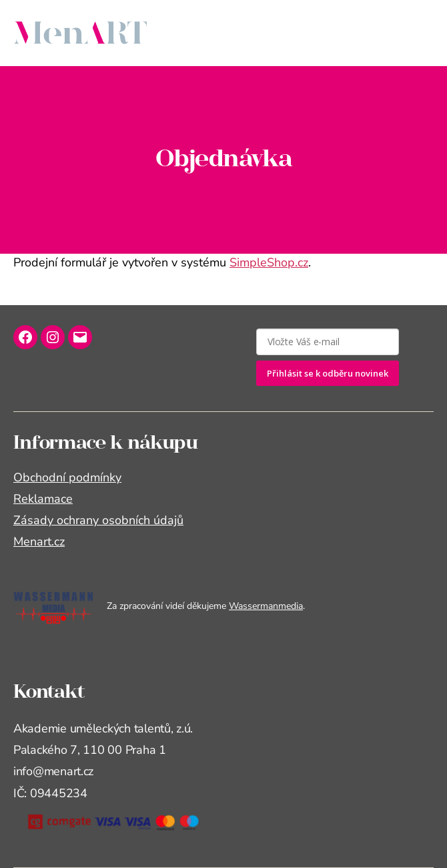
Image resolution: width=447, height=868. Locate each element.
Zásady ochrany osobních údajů (98, 520)
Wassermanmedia (266, 606)
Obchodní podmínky (67, 477)
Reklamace (43, 499)
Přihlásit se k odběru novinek (328, 373)
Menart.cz (39, 541)
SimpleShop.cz (269, 262)
